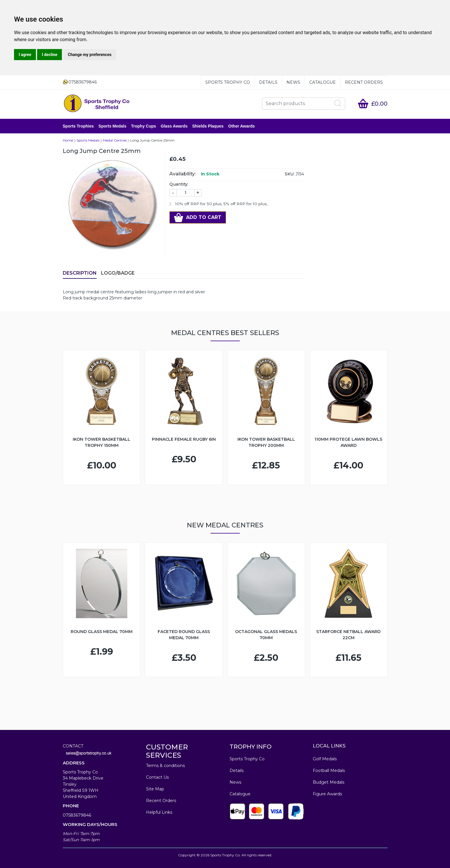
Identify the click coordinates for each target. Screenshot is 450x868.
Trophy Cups (144, 126)
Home (68, 140)
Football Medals (329, 771)
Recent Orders (364, 82)
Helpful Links (159, 812)
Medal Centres (115, 140)
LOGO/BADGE (118, 273)
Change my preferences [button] (90, 55)
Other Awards (242, 126)
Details (268, 82)
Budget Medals (329, 782)
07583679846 (77, 815)
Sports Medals (112, 126)
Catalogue (323, 82)
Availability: (183, 174)
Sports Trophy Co (228, 82)
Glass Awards (174, 126)
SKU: (290, 174)
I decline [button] (49, 55)
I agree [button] (25, 55)
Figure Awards (327, 794)
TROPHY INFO (251, 747)
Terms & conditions (165, 766)
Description (80, 273)
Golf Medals (325, 759)
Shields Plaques (208, 126)
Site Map (155, 789)
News (293, 82)
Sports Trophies (78, 126)
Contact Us (157, 777)
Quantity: (179, 184)
